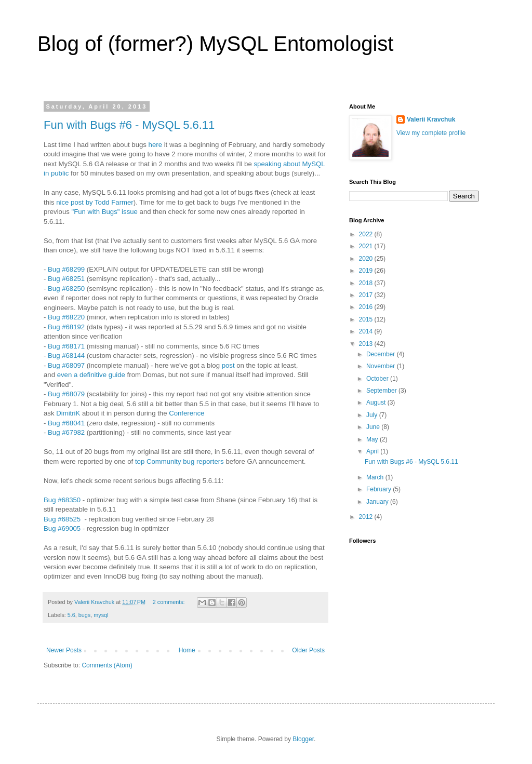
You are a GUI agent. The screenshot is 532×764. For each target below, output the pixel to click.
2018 (367, 283)
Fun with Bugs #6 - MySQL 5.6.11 (129, 125)
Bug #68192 (66, 327)
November (382, 366)
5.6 (71, 615)
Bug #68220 (66, 317)
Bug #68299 (66, 269)
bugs (84, 615)
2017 (367, 295)
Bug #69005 (62, 528)
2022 (367, 234)
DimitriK (68, 413)
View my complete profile (431, 133)
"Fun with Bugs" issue (105, 212)
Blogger (303, 739)
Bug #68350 (62, 500)
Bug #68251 (66, 279)
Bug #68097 (66, 365)
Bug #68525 (62, 519)
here (155, 145)
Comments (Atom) (107, 665)
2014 (367, 331)
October (378, 379)
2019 (367, 271)
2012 (367, 517)
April (373, 451)
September (382, 391)
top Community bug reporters (179, 461)
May (373, 439)
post (228, 365)
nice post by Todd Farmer (95, 202)
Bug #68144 (66, 356)
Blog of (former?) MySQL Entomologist (215, 44)
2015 (367, 319)
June (374, 427)
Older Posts (308, 650)
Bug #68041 (66, 423)
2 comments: (170, 602)
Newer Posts (64, 650)
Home (187, 650)
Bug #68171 (66, 346)
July (373, 415)
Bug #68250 (66, 289)
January (378, 502)
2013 (367, 344)
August (377, 403)
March (376, 477)
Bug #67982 (66, 432)
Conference (187, 413)
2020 (367, 259)
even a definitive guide (91, 375)
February (380, 489)
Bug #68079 (66, 394)
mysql (101, 615)
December (382, 354)
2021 (367, 246)
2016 (367, 307)
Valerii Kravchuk (431, 119)
